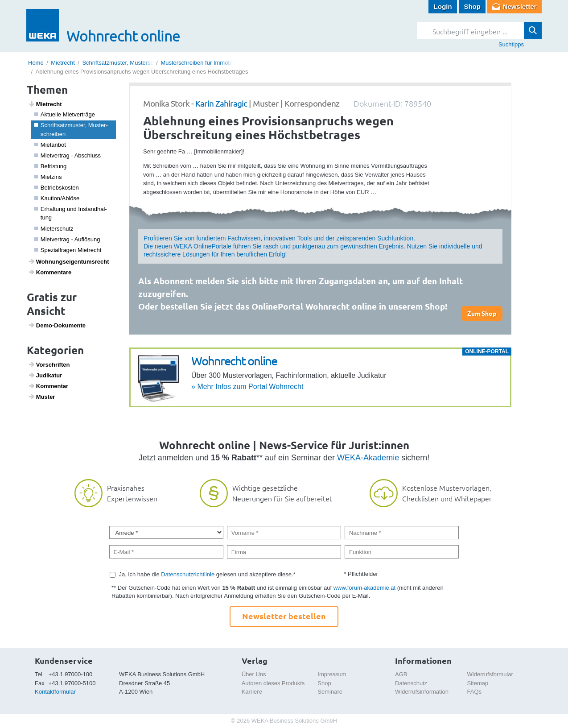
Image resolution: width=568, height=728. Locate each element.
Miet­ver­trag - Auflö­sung (67, 239)
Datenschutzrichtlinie (188, 574)
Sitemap (478, 683)
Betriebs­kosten (57, 188)
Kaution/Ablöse (57, 198)
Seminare (330, 692)
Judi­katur (45, 375)
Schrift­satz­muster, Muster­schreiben (71, 130)
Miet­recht (45, 104)
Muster (42, 397)
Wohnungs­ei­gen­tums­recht (69, 261)
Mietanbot (50, 145)
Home (36, 63)
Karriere (252, 692)
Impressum (332, 674)
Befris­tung (51, 166)
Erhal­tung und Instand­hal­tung (71, 213)
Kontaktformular (55, 692)
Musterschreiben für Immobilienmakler (210, 63)
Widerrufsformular (490, 674)
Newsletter (520, 6)
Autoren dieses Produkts (273, 683)
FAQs (475, 692)
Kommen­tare (50, 272)
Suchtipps (511, 44)
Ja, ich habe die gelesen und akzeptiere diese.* (207, 574)
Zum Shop (482, 313)
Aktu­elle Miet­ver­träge (65, 114)
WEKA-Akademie (368, 458)
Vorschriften (49, 364)
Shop (472, 6)
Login (443, 6)
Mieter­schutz (54, 229)
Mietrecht (63, 63)
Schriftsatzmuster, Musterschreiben (127, 63)
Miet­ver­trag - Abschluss (68, 155)
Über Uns (254, 674)
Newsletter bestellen (284, 616)
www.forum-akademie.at (364, 588)
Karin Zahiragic (221, 103)
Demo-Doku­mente (57, 325)
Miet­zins (48, 177)
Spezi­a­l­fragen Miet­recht (68, 250)
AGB (401, 674)
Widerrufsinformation (422, 692)
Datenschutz (411, 683)
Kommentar (48, 386)
